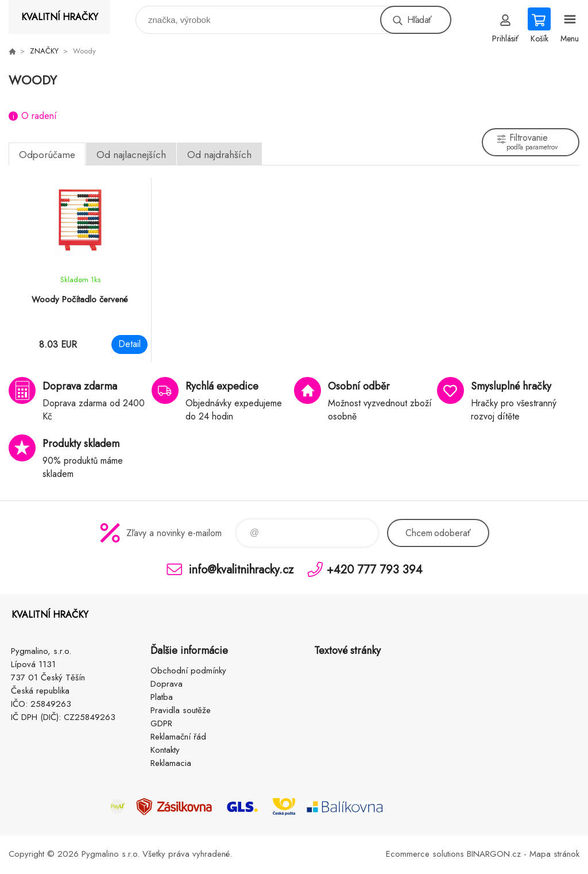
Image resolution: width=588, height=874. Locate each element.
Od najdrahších (219, 155)
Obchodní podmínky (188, 671)
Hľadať (419, 20)
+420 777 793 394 (375, 569)
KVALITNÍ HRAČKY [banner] (60, 17)
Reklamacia (171, 763)
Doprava (167, 684)
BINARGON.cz (494, 854)
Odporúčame (47, 155)
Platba (162, 697)
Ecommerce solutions (425, 854)
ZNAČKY (44, 51)
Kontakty (165, 750)
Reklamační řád (178, 737)
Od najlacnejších (131, 155)
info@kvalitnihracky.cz (241, 569)
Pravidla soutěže (181, 710)
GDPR (161, 723)
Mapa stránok (554, 854)
